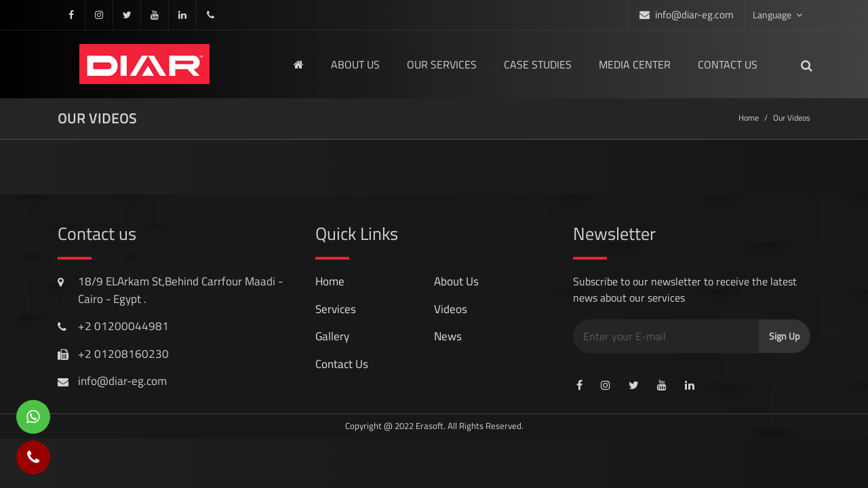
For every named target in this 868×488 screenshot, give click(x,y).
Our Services (442, 64)
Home (749, 118)
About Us (456, 281)
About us (355, 64)
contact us (342, 364)
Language (777, 15)
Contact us (728, 64)
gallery (332, 336)
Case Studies (538, 64)
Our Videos (792, 118)
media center (635, 64)
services (336, 309)
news (448, 336)
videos (451, 309)
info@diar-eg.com (694, 15)
